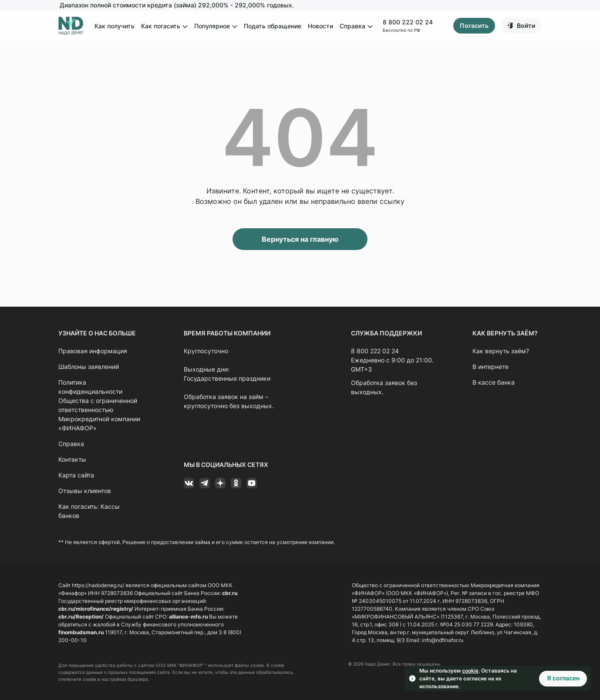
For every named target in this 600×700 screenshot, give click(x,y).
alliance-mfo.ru (188, 617)
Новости (320, 26)
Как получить (115, 26)
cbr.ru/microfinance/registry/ (96, 609)
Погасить (474, 26)
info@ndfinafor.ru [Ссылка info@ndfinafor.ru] (443, 640)
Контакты (72, 459)
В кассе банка (494, 382)
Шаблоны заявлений (89, 367)
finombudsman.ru (81, 632)
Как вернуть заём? (501, 351)
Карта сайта (76, 475)
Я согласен (563, 678)
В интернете (490, 367)
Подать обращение (273, 26)
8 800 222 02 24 (407, 22)
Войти (526, 25)
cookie (470, 671)
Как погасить (164, 26)
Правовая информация (93, 351)
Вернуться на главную (300, 239)
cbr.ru (230, 593)
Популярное (216, 26)
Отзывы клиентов (85, 491)
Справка (356, 26)
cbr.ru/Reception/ (81, 617)
